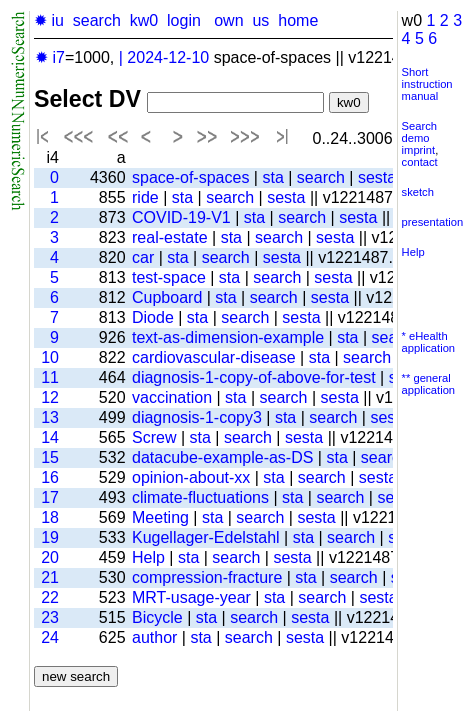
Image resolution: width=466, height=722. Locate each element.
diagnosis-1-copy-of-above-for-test (254, 377)
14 (50, 437)
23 (50, 617)
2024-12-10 (168, 57)
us (260, 20)
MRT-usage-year (191, 597)
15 (50, 457)
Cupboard (167, 297)
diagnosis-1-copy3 (197, 417)
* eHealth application (429, 342)
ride (145, 197)
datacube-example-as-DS (222, 457)
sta (272, 177)
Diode (153, 317)
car (143, 257)
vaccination (172, 397)
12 (50, 397)
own (228, 20)
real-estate (170, 237)
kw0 (144, 20)
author (154, 637)
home (298, 20)
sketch (418, 192)
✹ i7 (50, 57)
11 (50, 377)
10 (50, 357)
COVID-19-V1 (181, 217)
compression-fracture (207, 577)
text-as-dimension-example (228, 337)
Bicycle (157, 617)
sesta (377, 177)
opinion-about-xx (191, 477)
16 (50, 477)
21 (50, 577)
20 (50, 557)
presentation (433, 222)
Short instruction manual (427, 84)
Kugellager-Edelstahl (206, 537)
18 (50, 517)
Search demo (419, 132)
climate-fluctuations (200, 497)
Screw (154, 437)
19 (50, 537)
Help (148, 557)
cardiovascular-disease (214, 357)
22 (50, 597)
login (184, 20)
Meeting (160, 517)
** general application (429, 384)
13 (50, 417)
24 (50, 637)
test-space (169, 277)
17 (50, 497)
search (97, 20)
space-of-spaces (190, 177)
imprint (419, 150)
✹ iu (49, 20)
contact (420, 162)
